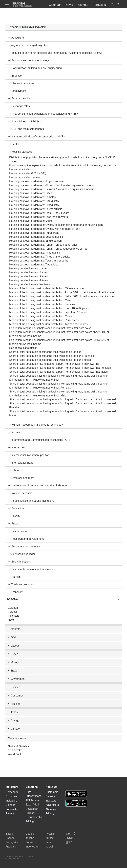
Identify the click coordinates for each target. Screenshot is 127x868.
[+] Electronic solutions (21, 83)
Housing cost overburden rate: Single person (35, 241)
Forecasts (11, 809)
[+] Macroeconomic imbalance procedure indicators (38, 486)
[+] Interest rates (17, 447)
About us (51, 809)
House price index (20, 169)
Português (12, 842)
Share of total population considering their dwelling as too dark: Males (50, 360)
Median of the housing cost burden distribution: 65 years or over (47, 288)
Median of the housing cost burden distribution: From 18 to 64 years (49, 308)
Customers (52, 792)
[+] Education (15, 76)
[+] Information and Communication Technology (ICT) (39, 440)
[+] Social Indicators (19, 562)
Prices (13, 654)
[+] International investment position (28, 455)
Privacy (50, 814)
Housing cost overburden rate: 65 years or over (37, 181)
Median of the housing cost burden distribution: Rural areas (44, 320)
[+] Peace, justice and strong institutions (31, 501)
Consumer (15, 696)
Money (13, 662)
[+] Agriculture (16, 38)
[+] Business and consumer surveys (29, 60)
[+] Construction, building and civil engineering (35, 68)
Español (10, 838)
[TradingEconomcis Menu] (8, 4)
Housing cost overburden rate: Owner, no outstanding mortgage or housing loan (56, 225)
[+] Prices (13, 524)
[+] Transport (15, 592)
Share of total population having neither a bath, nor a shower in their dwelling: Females (60, 368)
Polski (29, 842)
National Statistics (18, 746)
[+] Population (16, 508)
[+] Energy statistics (19, 98)
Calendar (13, 608)
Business (15, 687)
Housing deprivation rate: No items (30, 284)
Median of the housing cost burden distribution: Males (41, 316)
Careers (50, 796)
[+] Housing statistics (20, 152)
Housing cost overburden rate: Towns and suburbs (39, 261)
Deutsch (31, 834)
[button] (118, 5)
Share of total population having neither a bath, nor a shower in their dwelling (54, 364)
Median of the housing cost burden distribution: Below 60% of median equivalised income (62, 296)
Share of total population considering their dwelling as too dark (46, 352)
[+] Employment (17, 91)
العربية (49, 847)
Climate (14, 729)
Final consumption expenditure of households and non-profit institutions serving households (63, 165)
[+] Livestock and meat (21, 478)
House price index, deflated (25, 177)
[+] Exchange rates (19, 106)
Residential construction (23, 348)
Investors (51, 801)
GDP (12, 637)
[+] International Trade (21, 463)
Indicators (14, 616)
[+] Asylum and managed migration (28, 45)
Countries (11, 796)
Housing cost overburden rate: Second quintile (36, 237)
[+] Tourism (14, 577)
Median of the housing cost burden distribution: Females (42, 304)
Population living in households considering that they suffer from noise (50, 328)
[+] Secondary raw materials (24, 546)
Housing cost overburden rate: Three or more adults (40, 257)
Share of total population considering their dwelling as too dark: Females (52, 356)
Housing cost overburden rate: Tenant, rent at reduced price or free (48, 249)
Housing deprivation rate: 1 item (28, 269)
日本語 (69, 838)
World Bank (15, 754)
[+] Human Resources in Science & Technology (35, 425)
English (10, 834)
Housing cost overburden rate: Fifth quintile (34, 201)
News (11, 620)
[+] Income (14, 432)
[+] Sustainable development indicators (30, 569)
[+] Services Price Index (22, 554)
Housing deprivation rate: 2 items (29, 272)
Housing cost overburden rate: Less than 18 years (39, 217)
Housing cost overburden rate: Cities (31, 193)
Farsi (48, 842)
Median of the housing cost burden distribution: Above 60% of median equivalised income (62, 292)
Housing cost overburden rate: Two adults (34, 265)
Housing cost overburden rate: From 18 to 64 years (39, 213)
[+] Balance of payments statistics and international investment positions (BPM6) (55, 53)
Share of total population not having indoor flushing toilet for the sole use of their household (63, 400)
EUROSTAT (15, 750)
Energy (14, 720)
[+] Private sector (18, 531)
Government (17, 679)
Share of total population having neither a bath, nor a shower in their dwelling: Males (58, 372)
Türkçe (50, 838)
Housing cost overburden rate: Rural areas (34, 233)
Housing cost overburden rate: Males (31, 221)
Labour (13, 646)
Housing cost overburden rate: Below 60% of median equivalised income (52, 189)
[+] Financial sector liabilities (24, 121)
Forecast (13, 612)
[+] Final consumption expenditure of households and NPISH (43, 114)
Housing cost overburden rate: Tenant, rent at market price (43, 245)
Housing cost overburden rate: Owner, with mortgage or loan (45, 229)
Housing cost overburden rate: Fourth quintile (36, 209)
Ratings (10, 814)
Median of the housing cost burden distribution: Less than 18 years (48, 312)
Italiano (30, 838)
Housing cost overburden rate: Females (32, 197)
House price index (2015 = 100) (28, 173)
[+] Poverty (14, 516)
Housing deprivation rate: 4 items (29, 280)
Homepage (12, 792)
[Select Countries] (63, 599)
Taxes (13, 712)
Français (11, 847)
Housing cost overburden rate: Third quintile (35, 253)
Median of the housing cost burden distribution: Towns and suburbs (48, 324)
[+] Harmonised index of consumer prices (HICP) (36, 137)
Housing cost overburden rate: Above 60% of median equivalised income (52, 185)
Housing (14, 704)
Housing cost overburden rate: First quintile (34, 205)
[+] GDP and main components (26, 129)
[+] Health (13, 144)
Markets (14, 629)
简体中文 (71, 834)
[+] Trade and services (21, 584)
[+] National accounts (20, 493)
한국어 (69, 842)
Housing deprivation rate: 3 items (29, 276)
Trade (13, 671)
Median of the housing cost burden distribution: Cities (40, 300)
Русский (50, 834)
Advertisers (52, 805)
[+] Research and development (26, 539)
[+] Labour (14, 470)
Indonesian (32, 847)
